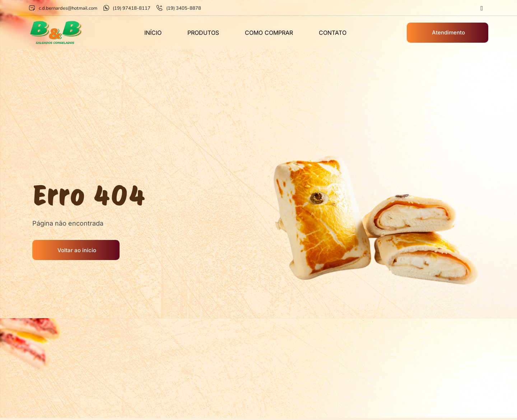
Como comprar (269, 33)
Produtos (203, 33)
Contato (333, 33)
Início (153, 33)
